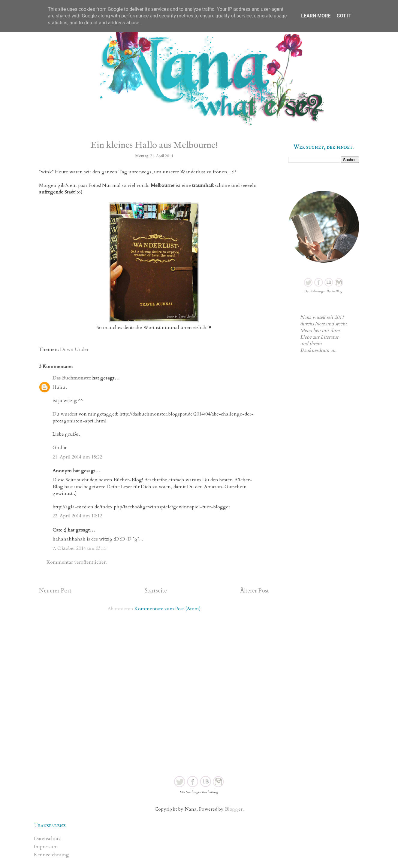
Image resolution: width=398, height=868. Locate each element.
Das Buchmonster (72, 378)
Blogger (234, 809)
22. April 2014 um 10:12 (77, 516)
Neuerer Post (55, 591)
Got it (344, 16)
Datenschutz (47, 839)
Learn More (316, 16)
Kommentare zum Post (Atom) (167, 609)
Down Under (74, 349)
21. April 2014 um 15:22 (77, 457)
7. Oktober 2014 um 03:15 (80, 548)
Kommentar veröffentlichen (77, 562)
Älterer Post (255, 591)
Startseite (156, 591)
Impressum (46, 847)
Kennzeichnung (51, 855)
